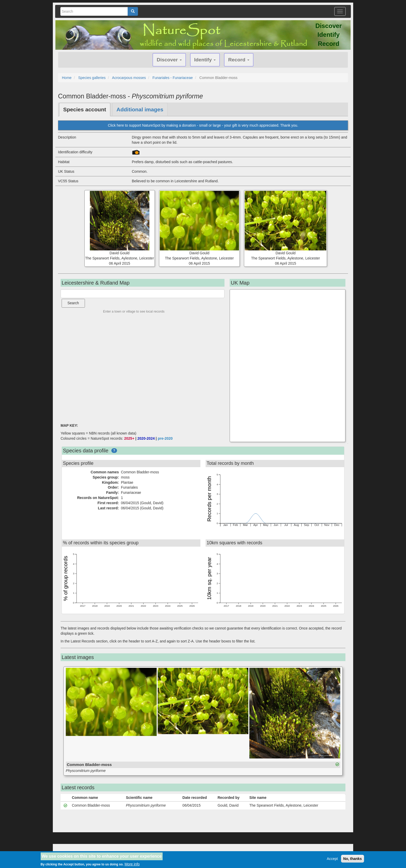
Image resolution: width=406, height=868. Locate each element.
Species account (85, 109)
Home (67, 78)
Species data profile (86, 451)
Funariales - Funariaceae (173, 78)
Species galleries (92, 78)
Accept (332, 859)
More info (132, 864)
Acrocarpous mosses (129, 78)
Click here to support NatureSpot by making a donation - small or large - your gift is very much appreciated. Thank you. (203, 125)
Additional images (140, 109)
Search (73, 303)
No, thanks (353, 859)
